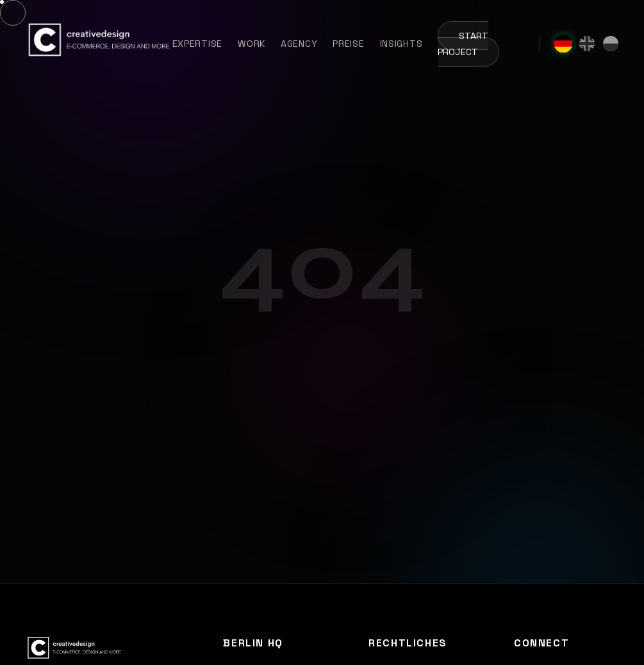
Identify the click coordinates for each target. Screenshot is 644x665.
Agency (299, 44)
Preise (348, 44)
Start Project (463, 44)
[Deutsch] (564, 44)
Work (252, 44)
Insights (401, 44)
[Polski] (611, 44)
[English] (587, 44)
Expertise (197, 44)
